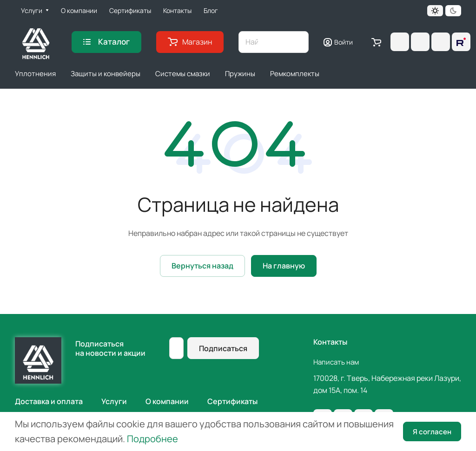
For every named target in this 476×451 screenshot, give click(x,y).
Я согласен (432, 432)
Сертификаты (232, 401)
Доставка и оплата (49, 401)
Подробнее (152, 439)
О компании (167, 401)
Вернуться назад (202, 266)
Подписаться (223, 348)
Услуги (114, 401)
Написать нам (336, 362)
